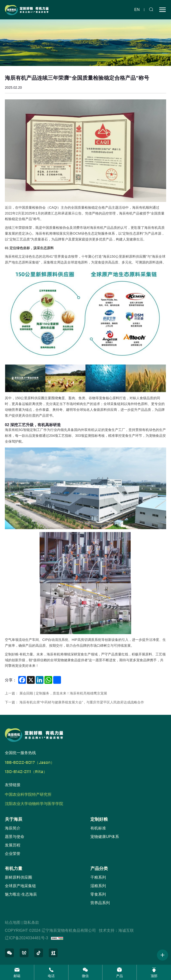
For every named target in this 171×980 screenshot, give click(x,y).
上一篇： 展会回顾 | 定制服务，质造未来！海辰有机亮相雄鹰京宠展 (56, 693)
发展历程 (13, 845)
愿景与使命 (15, 837)
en (137, 10)
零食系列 (98, 894)
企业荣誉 (13, 854)
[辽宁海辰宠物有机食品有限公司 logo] (27, 10)
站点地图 (13, 922)
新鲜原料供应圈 (18, 877)
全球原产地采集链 (20, 886)
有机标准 (98, 828)
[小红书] (53, 953)
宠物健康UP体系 (105, 837)
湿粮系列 (98, 886)
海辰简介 (13, 828)
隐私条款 (31, 922)
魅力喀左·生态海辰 (21, 894)
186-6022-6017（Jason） (30, 763)
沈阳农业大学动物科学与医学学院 (34, 804)
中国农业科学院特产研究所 (28, 795)
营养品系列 (100, 903)
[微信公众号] (9, 953)
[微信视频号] (24, 953)
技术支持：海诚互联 (116, 930)
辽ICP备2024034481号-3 (26, 938)
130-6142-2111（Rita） (26, 772)
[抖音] (39, 953)
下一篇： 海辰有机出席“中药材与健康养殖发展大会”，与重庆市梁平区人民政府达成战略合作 (74, 702)
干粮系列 (98, 877)
